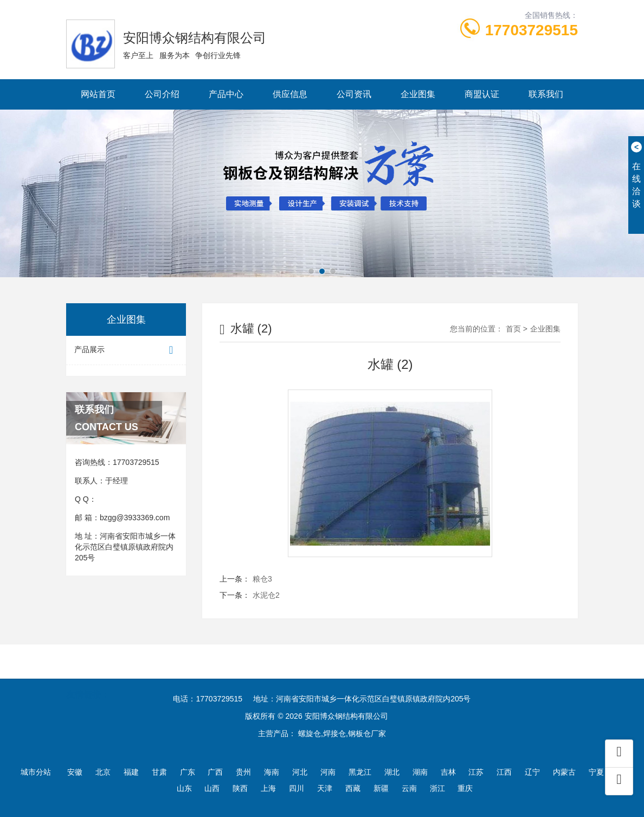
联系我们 (546, 94)
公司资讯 (354, 94)
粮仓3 (262, 579)
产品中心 (226, 94)
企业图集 (418, 94)
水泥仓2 (266, 595)
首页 (513, 329)
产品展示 (126, 350)
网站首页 (98, 94)
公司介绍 (162, 94)
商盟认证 (482, 94)
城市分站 (36, 772)
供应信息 (290, 94)
